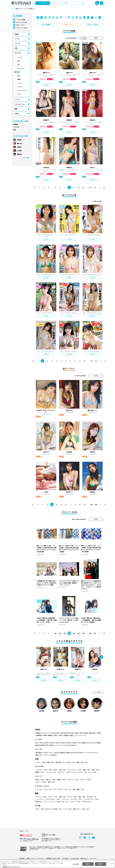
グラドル (41, 797)
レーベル (17, 39)
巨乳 (19, 61)
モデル (72, 797)
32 (90, 187)
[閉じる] (112, 864)
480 (55, 633)
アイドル (53, 797)
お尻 (19, 65)
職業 (16, 109)
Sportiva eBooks (70, 745)
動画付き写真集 (65, 753)
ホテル (67, 789)
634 (90, 633)
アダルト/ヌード (86, 802)
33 (95, 187)
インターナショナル (22, 90)
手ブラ (40, 809)
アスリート (75, 802)
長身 (19, 76)
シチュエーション (20, 104)
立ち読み (46, 85)
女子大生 (91, 797)
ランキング (16, 127)
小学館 (98, 733)
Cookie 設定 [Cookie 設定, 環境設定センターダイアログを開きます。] (75, 864)
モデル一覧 (26, 158)
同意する (101, 864)
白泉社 (61, 735)
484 (74, 633)
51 (91, 361)
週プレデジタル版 (21, 22)
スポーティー (20, 87)
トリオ (48, 789)
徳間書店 (50, 735)
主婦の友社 (92, 733)
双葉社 (71, 735)
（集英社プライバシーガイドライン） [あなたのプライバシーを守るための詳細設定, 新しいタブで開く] (11, 867)
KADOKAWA (55, 733)
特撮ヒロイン (42, 802)
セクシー (97, 780)
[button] (102, 657)
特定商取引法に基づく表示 (53, 858)
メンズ (67, 809)
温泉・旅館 (78, 789)
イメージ (17, 100)
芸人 (65, 802)
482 (65, 633)
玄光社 (76, 733)
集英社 (86, 733)
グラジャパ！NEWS (22, 28)
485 (79, 633)
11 (83, 187)
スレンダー (20, 57)
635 (95, 633)
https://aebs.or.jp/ (33, 849)
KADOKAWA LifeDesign (67, 733)
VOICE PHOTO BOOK (77, 753)
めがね (71, 762)
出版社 (17, 34)
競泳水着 (60, 762)
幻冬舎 (81, 733)
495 (96, 505)
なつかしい (73, 780)
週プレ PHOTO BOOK (42, 743)
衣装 (16, 48)
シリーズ (17, 43)
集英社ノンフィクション (57, 745)
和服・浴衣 (82, 762)
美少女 (40, 780)
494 (91, 505)
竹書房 (45, 735)
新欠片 (56, 735)
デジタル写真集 (21, 20)
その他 (17, 114)
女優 (63, 797)
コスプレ (41, 762)
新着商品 (16, 124)
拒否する (88, 864)
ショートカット (21, 68)
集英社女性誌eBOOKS (42, 745)
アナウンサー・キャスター (72, 799)
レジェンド (55, 802)
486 (83, 633)
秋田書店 (38, 733)
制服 (51, 762)
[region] (57, 864)
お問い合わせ (84, 858)
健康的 (19, 79)
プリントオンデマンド (90, 753)
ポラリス (47, 755)
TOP (13, 9)
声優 (81, 797)
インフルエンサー (91, 799)
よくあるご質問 (74, 858)
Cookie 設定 (65, 858)
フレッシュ (20, 83)
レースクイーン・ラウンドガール (48, 799)
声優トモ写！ (39, 755)
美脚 (19, 72)
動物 (76, 809)
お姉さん (51, 780)
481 (60, 633)
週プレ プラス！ (21, 25)
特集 (14, 130)
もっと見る (97, 692)
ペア (39, 789)
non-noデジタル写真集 (92, 743)
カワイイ (85, 780)
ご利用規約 (22, 858)
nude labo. (54, 755)
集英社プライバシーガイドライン (35, 858)
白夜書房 (66, 735)
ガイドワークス (46, 733)
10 (79, 187)
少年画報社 (39, 735)
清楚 (39, 782)
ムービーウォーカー (80, 735)
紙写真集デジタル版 (41, 753)
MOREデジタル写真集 (78, 743)
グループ (57, 789)
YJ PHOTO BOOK (54, 743)
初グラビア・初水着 (54, 809)
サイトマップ (93, 858)
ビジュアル (18, 53)
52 (96, 361)
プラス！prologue (54, 753)
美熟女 (61, 780)
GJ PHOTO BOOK (65, 743)
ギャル (19, 94)
